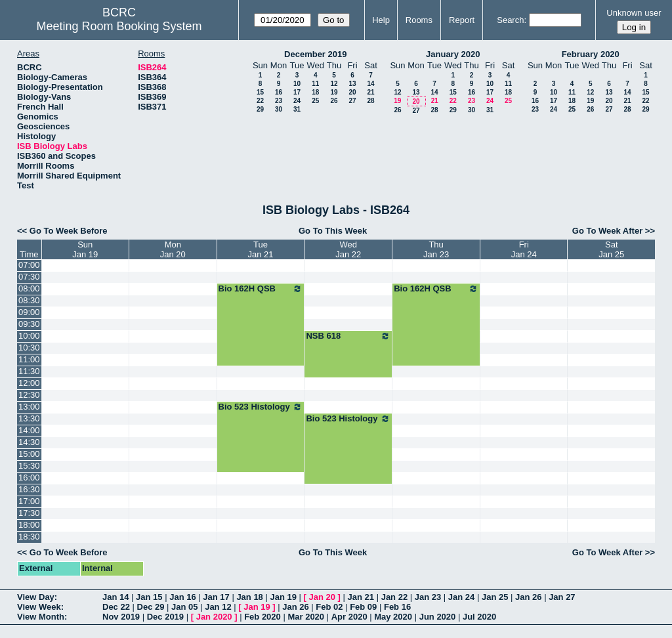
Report (462, 20)
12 (334, 84)
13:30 (29, 418)
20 (352, 92)
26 (334, 101)
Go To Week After (607, 231)
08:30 (29, 300)
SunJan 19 (85, 249)
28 (370, 101)
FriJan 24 (524, 249)
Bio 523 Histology (261, 407)
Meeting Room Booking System (119, 26)
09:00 (29, 312)
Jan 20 (322, 597)
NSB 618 (348, 336)
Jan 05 (184, 607)
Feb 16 (397, 607)
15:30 (29, 466)
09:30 (29, 324)
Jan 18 (249, 597)
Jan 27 (562, 597)
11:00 (29, 359)
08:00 (29, 288)
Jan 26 (528, 597)
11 (315, 84)
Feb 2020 (262, 617)
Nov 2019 (121, 617)
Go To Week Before (69, 231)
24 (297, 101)
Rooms (419, 20)
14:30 (29, 442)
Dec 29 (151, 607)
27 (352, 101)
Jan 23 (428, 597)
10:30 (29, 348)
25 (315, 101)
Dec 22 (116, 607)
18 (315, 92)
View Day (36, 597)
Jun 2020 (438, 617)
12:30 (29, 395)
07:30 (29, 277)
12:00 (29, 383)
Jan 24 (461, 597)
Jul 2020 (479, 617)
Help (381, 20)
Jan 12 (218, 607)
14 (370, 84)
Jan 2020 (214, 617)
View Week (39, 607)
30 (279, 109)
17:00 (29, 501)
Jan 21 (361, 597)
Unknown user (634, 13)
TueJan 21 (260, 249)
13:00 (29, 407)
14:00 (29, 430)
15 (260, 92)
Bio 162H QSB (261, 289)
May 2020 (393, 617)
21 (370, 92)
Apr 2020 (349, 617)
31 (297, 109)
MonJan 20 (173, 249)
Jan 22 (394, 597)
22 (260, 101)
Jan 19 (283, 597)
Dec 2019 (165, 617)
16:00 (29, 478)
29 (260, 109)
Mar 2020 (306, 617)
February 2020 (591, 54)
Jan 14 (115, 597)
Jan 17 (216, 597)
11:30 (29, 371)
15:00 (29, 454)
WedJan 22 (348, 249)
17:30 (29, 513)
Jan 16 (182, 597)
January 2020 (453, 54)
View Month (41, 617)
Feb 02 (329, 607)
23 (279, 101)
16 (279, 92)
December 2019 (315, 54)
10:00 (29, 336)
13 (352, 84)
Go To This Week (333, 231)
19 (334, 92)
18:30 (29, 537)
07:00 (29, 265)
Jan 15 (149, 597)
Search (510, 20)
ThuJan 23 (436, 249)
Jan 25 (495, 597)
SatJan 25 (611, 249)
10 (297, 84)
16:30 (29, 489)
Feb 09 (363, 607)
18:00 (29, 525)
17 (297, 92)
